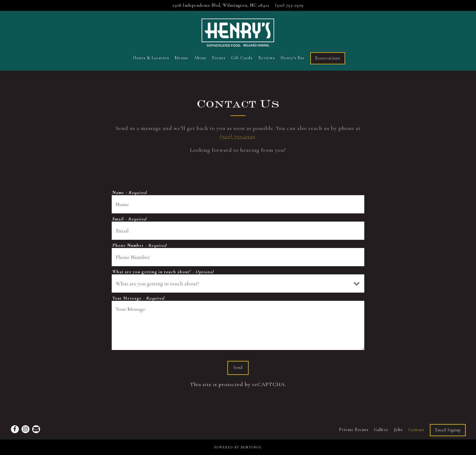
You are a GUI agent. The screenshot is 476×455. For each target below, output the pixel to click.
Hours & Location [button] (151, 58)
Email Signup (448, 430)
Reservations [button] (328, 58)
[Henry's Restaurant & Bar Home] (238, 32)
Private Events (354, 430)
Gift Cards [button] (242, 58)
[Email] (36, 429)
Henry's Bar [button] (292, 58)
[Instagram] (25, 429)
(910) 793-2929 (238, 136)
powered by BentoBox (238, 447)
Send (238, 367)
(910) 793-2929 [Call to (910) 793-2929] (289, 5)
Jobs (398, 430)
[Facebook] (15, 429)
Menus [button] (181, 58)
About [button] (200, 58)
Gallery (381, 430)
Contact (416, 430)
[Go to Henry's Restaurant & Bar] (221, 5)
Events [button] (219, 58)
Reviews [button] (267, 58)
